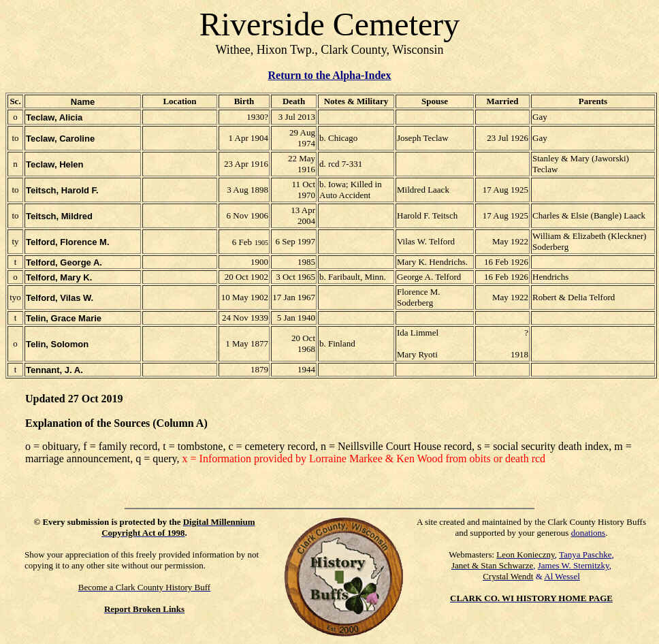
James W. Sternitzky (574, 565)
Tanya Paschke (585, 554)
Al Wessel (562, 576)
